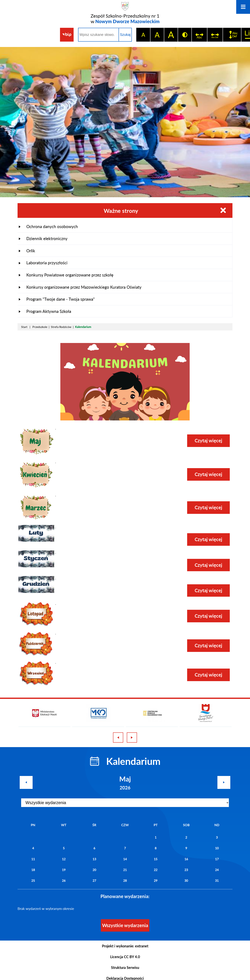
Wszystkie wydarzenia (125, 925)
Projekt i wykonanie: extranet (125, 946)
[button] (36, 455)
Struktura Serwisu (125, 967)
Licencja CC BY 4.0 (125, 957)
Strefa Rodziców (61, 327)
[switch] (199, 35)
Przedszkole (40, 327)
